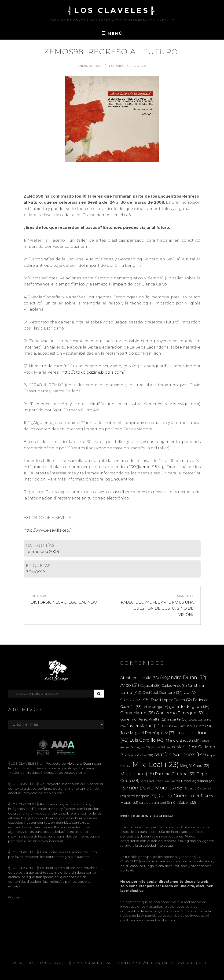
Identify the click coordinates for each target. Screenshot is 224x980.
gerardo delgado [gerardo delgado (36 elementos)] (189, 706)
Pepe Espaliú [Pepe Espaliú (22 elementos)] (151, 781)
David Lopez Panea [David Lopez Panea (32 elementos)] (171, 700)
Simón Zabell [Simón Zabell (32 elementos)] (182, 803)
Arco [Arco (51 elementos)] (130, 685)
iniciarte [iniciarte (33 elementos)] (178, 719)
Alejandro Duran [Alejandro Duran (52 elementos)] (183, 677)
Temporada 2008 (42, 552)
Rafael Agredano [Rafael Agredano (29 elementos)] (198, 781)
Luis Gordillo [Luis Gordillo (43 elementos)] (147, 740)
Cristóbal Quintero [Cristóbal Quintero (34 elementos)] (162, 693)
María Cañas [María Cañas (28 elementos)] (140, 755)
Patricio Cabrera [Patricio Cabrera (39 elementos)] (175, 774)
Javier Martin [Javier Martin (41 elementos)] (144, 726)
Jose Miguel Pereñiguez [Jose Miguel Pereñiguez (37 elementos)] (148, 733)
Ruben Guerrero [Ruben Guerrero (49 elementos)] (180, 796)
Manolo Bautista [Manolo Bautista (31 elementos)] (183, 740)
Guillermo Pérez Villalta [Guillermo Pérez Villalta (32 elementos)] (143, 719)
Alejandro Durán (79, 763)
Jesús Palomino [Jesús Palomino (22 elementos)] (174, 726)
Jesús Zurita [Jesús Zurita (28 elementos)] (199, 726)
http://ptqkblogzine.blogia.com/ (93, 372)
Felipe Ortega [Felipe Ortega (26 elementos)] (155, 707)
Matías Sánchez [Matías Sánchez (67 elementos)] (180, 755)
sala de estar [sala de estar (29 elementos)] (153, 803)
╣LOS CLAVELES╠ (112, 10)
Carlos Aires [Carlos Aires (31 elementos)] (174, 686)
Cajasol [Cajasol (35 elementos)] (150, 685)
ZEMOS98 (36, 572)
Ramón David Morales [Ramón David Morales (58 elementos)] (152, 788)
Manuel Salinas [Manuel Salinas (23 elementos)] (163, 747)
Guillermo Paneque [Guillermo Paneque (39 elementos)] (180, 713)
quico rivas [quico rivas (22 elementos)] (171, 781)
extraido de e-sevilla (128, 66)
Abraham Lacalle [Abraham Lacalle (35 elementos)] (140, 678)
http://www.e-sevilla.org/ (47, 530)
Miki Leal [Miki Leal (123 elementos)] (156, 764)
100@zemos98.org (147, 467)
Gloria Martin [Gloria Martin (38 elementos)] (138, 713)
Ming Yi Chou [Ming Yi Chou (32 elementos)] (195, 766)
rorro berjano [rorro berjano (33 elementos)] (142, 796)
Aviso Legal (191, 963)
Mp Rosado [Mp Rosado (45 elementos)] (137, 774)
